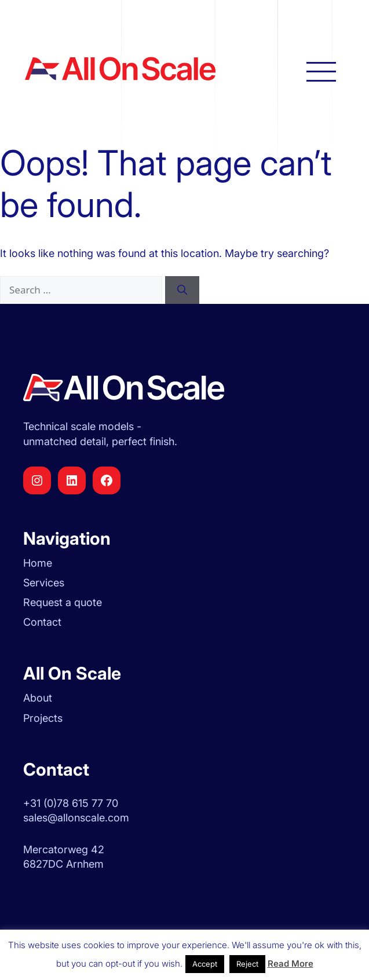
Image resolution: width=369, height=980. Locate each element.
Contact (42, 622)
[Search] (182, 290)
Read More (291, 964)
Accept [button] (205, 964)
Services (44, 583)
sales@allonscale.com (76, 818)
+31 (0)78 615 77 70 (71, 803)
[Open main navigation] (321, 71)
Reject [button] (247, 964)
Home (38, 563)
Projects (43, 718)
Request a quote (63, 602)
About (38, 698)
